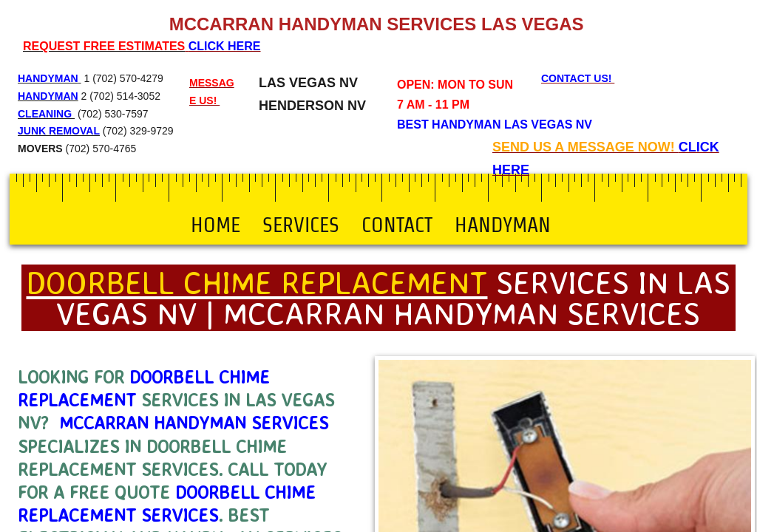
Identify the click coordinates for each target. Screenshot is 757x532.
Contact (397, 225)
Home (215, 225)
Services (301, 225)
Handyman (503, 225)
